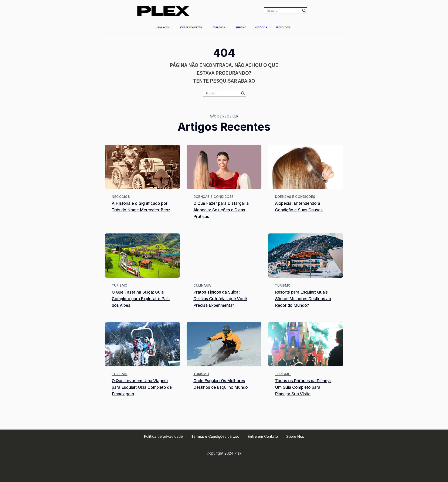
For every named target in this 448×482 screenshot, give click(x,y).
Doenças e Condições (214, 197)
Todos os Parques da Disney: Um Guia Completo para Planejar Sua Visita (303, 387)
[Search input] (284, 11)
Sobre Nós (295, 437)
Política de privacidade (163, 437)
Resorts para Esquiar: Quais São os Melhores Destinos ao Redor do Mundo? (303, 299)
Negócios (261, 28)
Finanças (163, 28)
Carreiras (219, 28)
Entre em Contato (263, 437)
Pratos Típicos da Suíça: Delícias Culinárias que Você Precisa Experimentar (220, 299)
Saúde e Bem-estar (191, 28)
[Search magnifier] (304, 11)
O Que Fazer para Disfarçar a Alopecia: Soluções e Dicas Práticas (221, 210)
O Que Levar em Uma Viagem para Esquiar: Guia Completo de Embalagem (142, 387)
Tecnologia (283, 28)
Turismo (241, 28)
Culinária (202, 285)
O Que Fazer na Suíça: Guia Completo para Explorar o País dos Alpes (141, 299)
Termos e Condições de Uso (215, 437)
